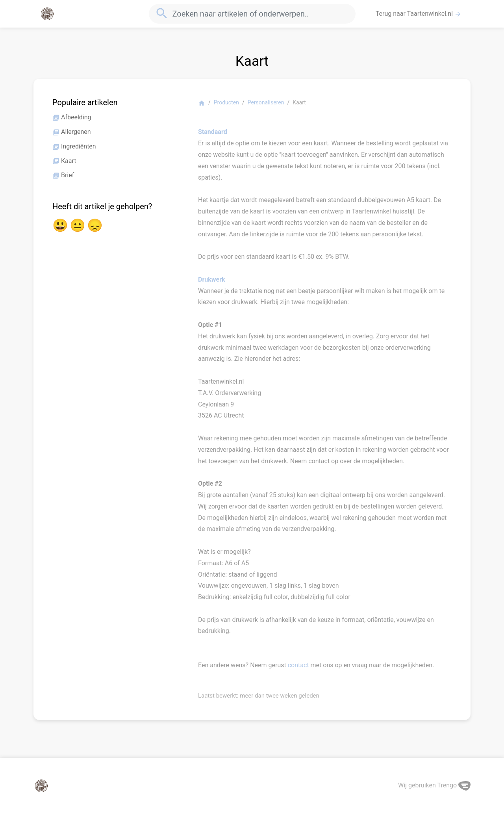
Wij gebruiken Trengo (434, 785)
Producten (226, 102)
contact (298, 665)
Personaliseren (266, 102)
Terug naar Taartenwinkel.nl (419, 14)
